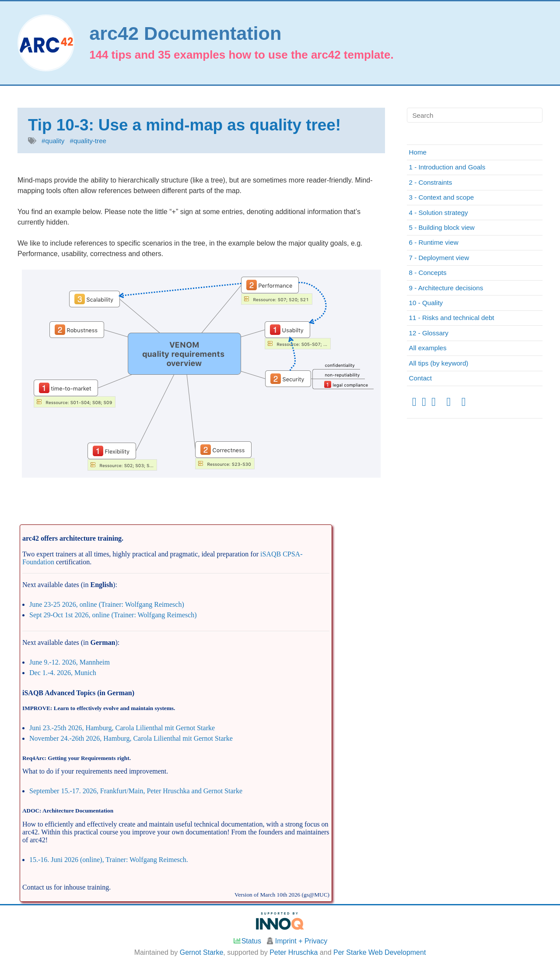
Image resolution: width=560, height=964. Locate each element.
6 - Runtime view (434, 242)
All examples (428, 348)
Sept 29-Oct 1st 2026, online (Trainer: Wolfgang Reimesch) (113, 615)
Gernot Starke (202, 952)
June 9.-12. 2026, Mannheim (70, 662)
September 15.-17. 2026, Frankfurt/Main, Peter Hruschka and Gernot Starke (136, 791)
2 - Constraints (431, 182)
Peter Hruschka (294, 952)
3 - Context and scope (442, 197)
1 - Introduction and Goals (447, 167)
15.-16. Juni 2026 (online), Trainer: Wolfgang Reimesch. (109, 860)
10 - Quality (426, 303)
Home (418, 152)
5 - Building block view (442, 227)
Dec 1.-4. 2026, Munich (63, 673)
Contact (420, 378)
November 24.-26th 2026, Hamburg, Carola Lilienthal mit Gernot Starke (131, 738)
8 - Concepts (428, 273)
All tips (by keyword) (439, 363)
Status (247, 941)
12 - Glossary (429, 333)
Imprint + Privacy (301, 941)
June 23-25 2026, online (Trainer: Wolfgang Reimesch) (107, 604)
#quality (53, 141)
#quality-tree (88, 141)
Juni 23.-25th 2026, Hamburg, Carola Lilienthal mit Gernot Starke (122, 728)
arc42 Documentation (185, 33)
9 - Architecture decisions (446, 288)
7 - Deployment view (439, 258)
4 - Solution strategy (439, 213)
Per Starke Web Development (380, 952)
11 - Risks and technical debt (452, 318)
